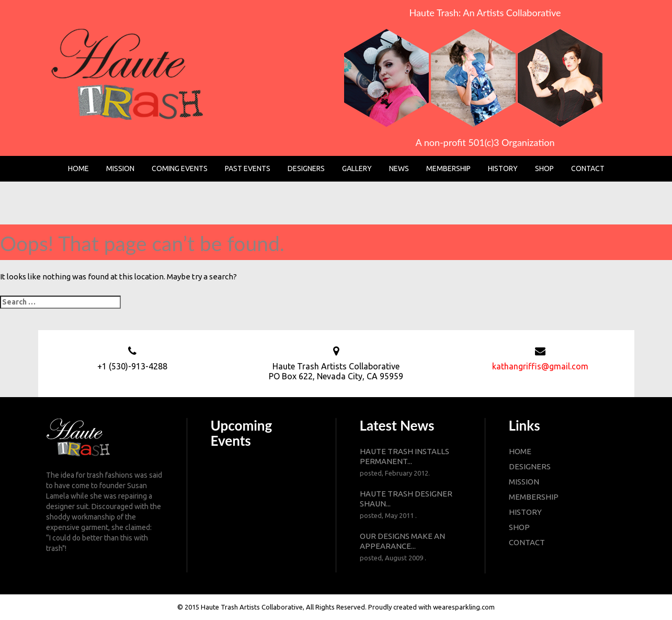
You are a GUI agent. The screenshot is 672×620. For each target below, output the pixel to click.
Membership (448, 168)
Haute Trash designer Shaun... (411, 505)
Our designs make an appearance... (411, 547)
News (399, 168)
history (525, 512)
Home (78, 168)
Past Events (248, 168)
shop (519, 527)
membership (534, 497)
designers (530, 466)
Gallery (357, 168)
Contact (588, 168)
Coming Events (180, 168)
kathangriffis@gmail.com (540, 366)
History (503, 168)
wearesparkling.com (464, 607)
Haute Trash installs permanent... (411, 463)
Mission (120, 168)
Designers (306, 168)
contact (527, 542)
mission (524, 482)
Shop (544, 168)
